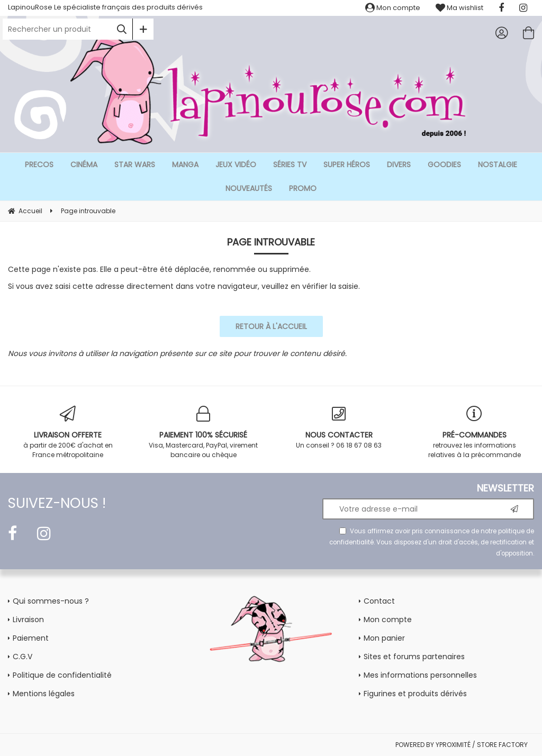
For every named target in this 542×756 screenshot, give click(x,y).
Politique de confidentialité (62, 675)
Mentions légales (44, 694)
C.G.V (22, 657)
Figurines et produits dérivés (415, 694)
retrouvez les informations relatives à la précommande (474, 432)
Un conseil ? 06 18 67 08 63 (339, 428)
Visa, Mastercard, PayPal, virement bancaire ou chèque (203, 432)
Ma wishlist (459, 8)
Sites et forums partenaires (414, 657)
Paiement (31, 638)
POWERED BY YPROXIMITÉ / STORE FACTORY (462, 745)
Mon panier (384, 638)
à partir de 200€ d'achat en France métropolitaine (68, 432)
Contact (379, 601)
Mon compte (393, 8)
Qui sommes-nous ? (51, 601)
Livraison (28, 620)
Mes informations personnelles (420, 675)
